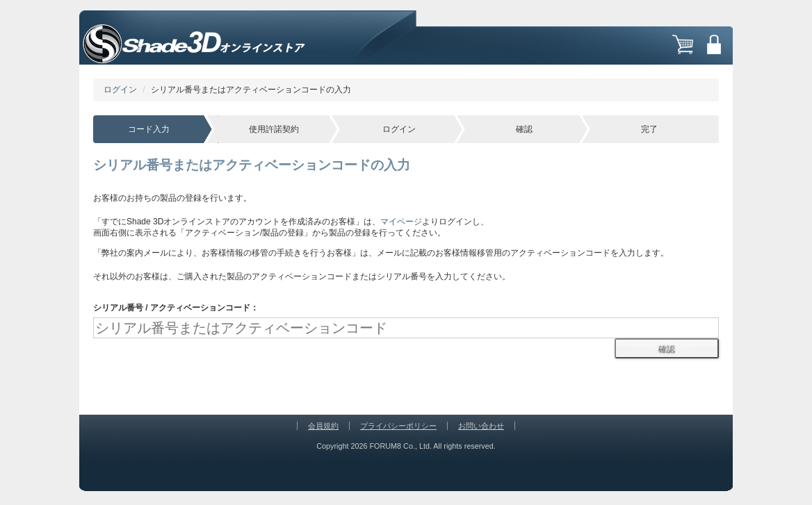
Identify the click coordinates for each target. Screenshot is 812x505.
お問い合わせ (481, 426)
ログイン (120, 90)
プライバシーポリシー (398, 426)
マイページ (401, 222)
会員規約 (323, 426)
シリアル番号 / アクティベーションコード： (176, 308)
